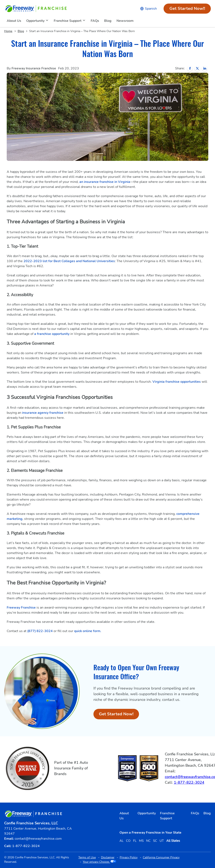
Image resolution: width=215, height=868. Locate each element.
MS (141, 841)
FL (135, 841)
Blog (21, 31)
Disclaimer (108, 857)
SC (155, 841)
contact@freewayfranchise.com (38, 839)
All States (173, 841)
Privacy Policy (129, 857)
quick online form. (88, 631)
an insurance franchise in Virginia (105, 182)
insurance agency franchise (43, 413)
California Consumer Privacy (161, 857)
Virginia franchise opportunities (177, 382)
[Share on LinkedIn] (205, 68)
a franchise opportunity (52, 334)
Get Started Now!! (190, 10)
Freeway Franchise (21, 608)
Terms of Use (87, 857)
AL (121, 841)
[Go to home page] (36, 9)
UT (162, 841)
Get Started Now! (119, 715)
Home (8, 31)
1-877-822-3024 (189, 782)
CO (128, 841)
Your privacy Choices (100, 862)
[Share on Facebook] (190, 68)
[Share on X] (197, 68)
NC (148, 841)
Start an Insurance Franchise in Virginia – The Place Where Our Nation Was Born (82, 31)
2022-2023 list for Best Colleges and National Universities (69, 261)
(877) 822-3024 (40, 631)
